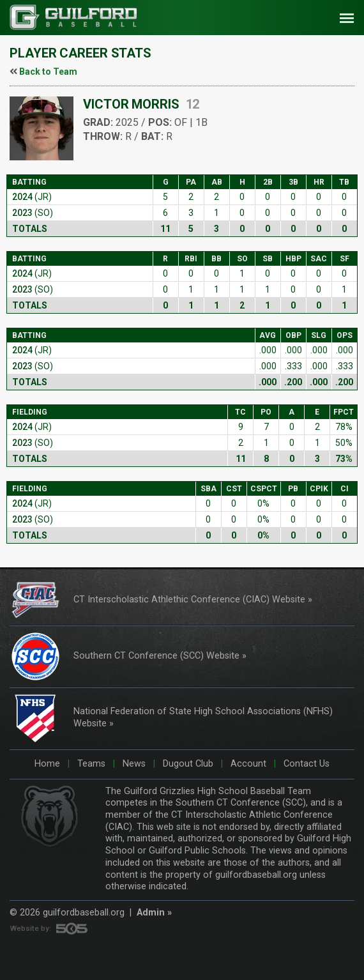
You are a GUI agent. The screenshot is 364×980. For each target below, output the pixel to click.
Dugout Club (187, 764)
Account (247, 764)
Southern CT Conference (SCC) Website (156, 656)
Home (47, 764)
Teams (90, 764)
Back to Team (48, 72)
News (133, 764)
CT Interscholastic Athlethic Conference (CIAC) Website (189, 600)
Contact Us (305, 764)
